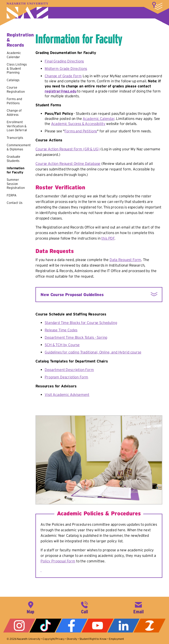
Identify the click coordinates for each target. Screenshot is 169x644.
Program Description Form (66, 377)
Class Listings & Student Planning (17, 68)
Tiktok (45, 626)
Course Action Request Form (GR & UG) (67, 149)
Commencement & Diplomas (19, 147)
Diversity (72, 639)
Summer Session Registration (16, 184)
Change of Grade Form (63, 76)
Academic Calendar (14, 55)
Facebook (71, 626)
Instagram (19, 626)
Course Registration (16, 89)
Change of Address (14, 113)
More (157, 6)
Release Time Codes (61, 330)
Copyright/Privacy (54, 639)
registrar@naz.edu (60, 91)
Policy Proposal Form (58, 561)
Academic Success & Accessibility (78, 124)
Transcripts (15, 138)
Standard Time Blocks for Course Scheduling (81, 323)
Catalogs (13, 80)
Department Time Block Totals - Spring (76, 337)
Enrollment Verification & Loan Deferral (17, 126)
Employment (116, 639)
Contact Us (15, 203)
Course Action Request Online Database (68, 163)
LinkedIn (124, 626)
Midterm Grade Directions (66, 68)
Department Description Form (69, 370)
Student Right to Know (93, 639)
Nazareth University (27, 10)
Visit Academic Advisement (67, 395)
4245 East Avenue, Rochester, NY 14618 (31, 607)
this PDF (108, 238)
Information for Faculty (15, 170)
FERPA (11, 195)
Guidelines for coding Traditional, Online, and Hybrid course (93, 352)
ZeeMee (150, 626)
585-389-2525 (84, 607)
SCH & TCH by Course (62, 345)
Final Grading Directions (64, 61)
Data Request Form (125, 260)
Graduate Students (13, 159)
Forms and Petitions (14, 101)
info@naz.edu (138, 607)
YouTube (98, 626)
